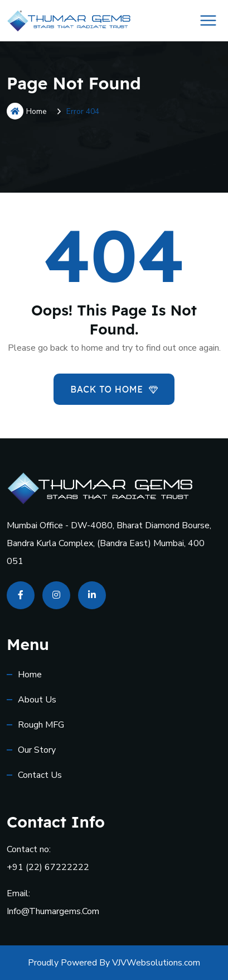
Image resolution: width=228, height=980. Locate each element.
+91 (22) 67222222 (48, 867)
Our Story (37, 750)
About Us (37, 700)
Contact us (40, 775)
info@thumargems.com (53, 911)
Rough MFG (41, 725)
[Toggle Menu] (208, 20)
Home (27, 111)
